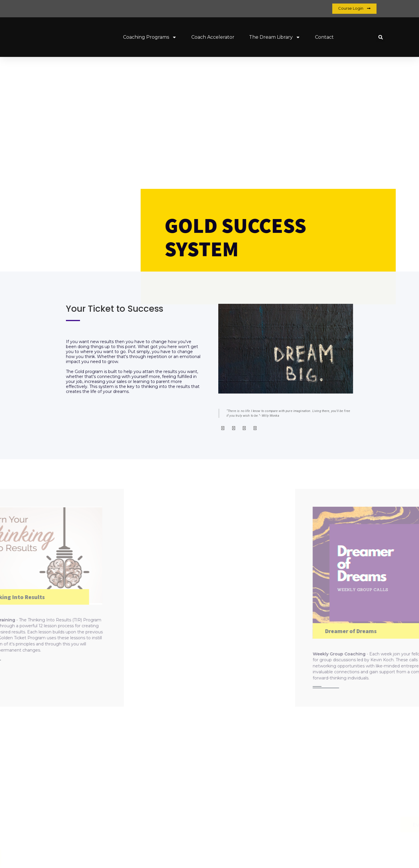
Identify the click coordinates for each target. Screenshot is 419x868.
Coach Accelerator (213, 37)
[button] (381, 37)
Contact (324, 37)
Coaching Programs (150, 37)
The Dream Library (275, 37)
